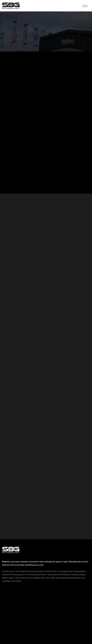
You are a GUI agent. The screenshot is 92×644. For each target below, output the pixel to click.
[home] (11, 6)
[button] (85, 6)
